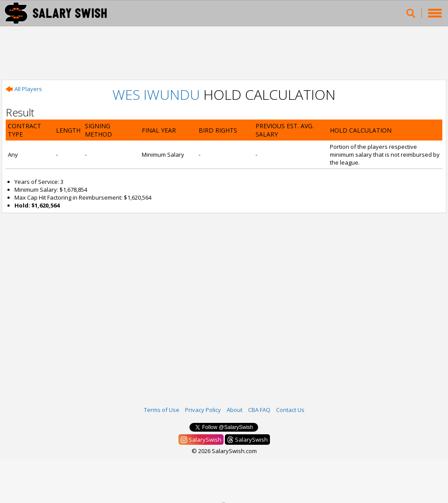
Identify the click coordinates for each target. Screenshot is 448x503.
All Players (24, 89)
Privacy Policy (203, 410)
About (234, 410)
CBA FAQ (259, 410)
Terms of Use (162, 410)
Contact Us (290, 410)
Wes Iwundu (156, 94)
